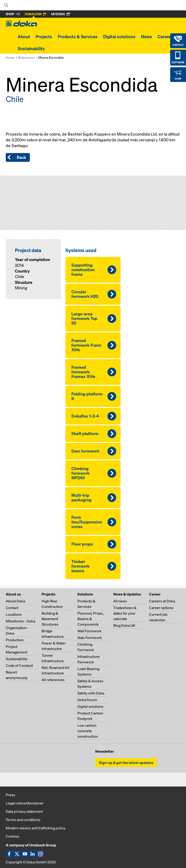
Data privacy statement (24, 811)
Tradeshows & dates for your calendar (125, 613)
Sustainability (31, 49)
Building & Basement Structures (50, 619)
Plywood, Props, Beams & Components (91, 619)
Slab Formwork (90, 638)
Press (10, 795)
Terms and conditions (23, 820)
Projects (44, 37)
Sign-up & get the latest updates (126, 763)
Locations (14, 614)
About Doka (15, 601)
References (26, 57)
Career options (161, 608)
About (24, 37)
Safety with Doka (91, 693)
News (147, 37)
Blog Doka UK (124, 625)
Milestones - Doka (20, 621)
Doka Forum (87, 700)
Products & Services (78, 37)
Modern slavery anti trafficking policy (36, 828)
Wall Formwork (90, 631)
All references (53, 680)
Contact (12, 608)
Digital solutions (119, 37)
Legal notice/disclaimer (25, 803)
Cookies (13, 836)
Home (10, 57)
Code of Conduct (19, 665)
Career (164, 37)
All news (120, 601)
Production (15, 640)
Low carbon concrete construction (88, 731)
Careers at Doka (162, 601)
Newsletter (105, 751)
